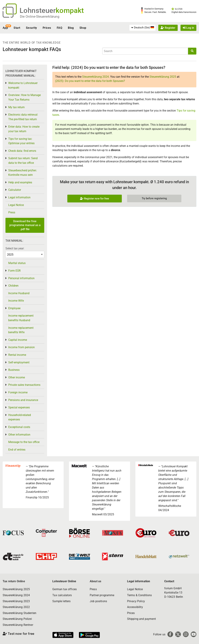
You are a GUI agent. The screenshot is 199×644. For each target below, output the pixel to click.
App (5, 28)
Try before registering (154, 198)
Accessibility (135, 607)
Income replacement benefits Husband (21, 318)
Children (13, 286)
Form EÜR (14, 271)
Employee (14, 308)
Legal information (19, 197)
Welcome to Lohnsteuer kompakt (23, 85)
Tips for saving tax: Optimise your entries (21, 141)
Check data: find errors (22, 151)
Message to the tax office (24, 442)
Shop (83, 28)
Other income (17, 377)
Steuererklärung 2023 (16, 601)
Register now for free (94, 199)
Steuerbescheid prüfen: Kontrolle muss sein (23, 173)
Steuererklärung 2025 (163, 77)
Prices (47, 28)
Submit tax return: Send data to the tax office (23, 161)
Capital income (18, 340)
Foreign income (18, 392)
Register (168, 28)
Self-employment (19, 362)
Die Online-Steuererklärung (40, 17)
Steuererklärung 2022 (16, 607)
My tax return (16, 107)
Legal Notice (16, 205)
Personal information (21, 278)
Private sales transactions (24, 385)
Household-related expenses (20, 417)
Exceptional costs (19, 427)
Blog (71, 28)
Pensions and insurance (23, 400)
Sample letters (61, 601)
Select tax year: (15, 248)
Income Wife (16, 301)
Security (31, 28)
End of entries (17, 450)
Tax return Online (14, 581)
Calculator (15, 190)
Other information (19, 435)
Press (12, 212)
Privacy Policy (136, 601)
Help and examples (20, 182)
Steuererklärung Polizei (17, 619)
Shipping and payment (141, 619)
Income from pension (22, 347)
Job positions (98, 601)
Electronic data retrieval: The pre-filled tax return (23, 117)
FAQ (59, 28)
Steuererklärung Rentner (18, 625)
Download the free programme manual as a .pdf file (25, 225)
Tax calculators (62, 595)
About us (95, 581)
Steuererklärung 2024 (95, 77)
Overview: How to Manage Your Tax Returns (25, 97)
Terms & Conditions (140, 595)
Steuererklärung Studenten (19, 613)
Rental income (17, 355)
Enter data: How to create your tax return (24, 129)
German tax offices (65, 589)
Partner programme (102, 595)
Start (17, 28)
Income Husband (19, 293)
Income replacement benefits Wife (21, 330)
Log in (188, 28)
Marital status (17, 263)
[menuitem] (142, 28)
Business (14, 370)
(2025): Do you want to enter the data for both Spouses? (90, 81)
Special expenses (19, 407)
